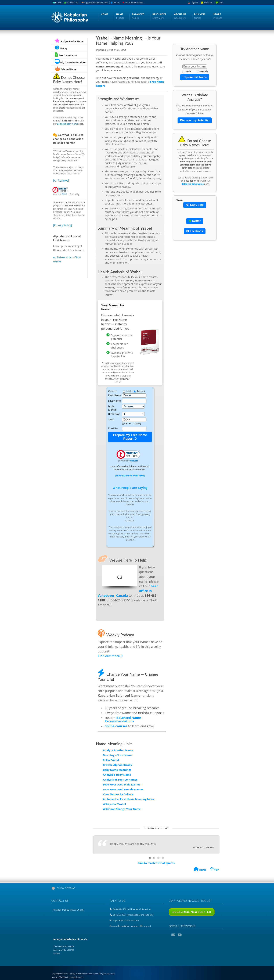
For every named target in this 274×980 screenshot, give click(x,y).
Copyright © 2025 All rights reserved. (84, 974)
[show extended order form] (130, 476)
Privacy (115, 3)
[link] (128, 456)
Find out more (110, 656)
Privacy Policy (68, 910)
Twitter (195, 221)
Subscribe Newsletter (192, 912)
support (147, 926)
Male (187, 71)
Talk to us (118, 901)
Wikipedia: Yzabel (114, 804)
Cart (221, 3)
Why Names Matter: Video (70, 62)
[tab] (137, 889)
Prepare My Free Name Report (130, 437)
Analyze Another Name (69, 41)
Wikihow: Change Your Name (122, 809)
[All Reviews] (61, 181)
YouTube (180, 935)
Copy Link (195, 205)
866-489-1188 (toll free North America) (132, 909)
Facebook (195, 231)
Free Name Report (66, 55)
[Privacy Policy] (63, 225)
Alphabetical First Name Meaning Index (129, 799)
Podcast (186, 935)
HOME (57, 3)
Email (174, 935)
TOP (214, 870)
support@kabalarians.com (95, 3)
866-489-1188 (71, 3)
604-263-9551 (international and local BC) (133, 915)
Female (202, 71)
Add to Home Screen (133, 3)
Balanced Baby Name (68, 124)
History (61, 48)
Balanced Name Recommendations (123, 719)
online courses (116, 726)
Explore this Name (195, 77)
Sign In (195, 3)
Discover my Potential (195, 120)
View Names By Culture (118, 794)
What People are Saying (130, 488)
